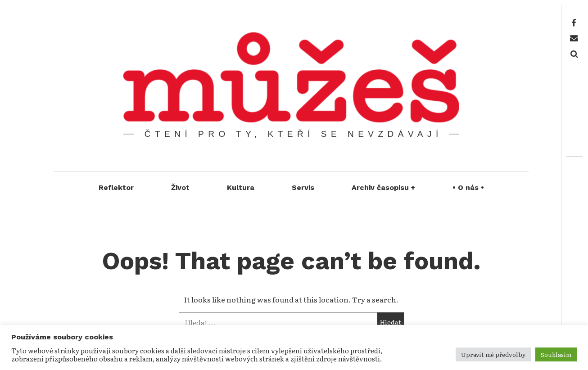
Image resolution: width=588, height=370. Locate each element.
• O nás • (468, 187)
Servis (303, 187)
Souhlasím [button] (556, 354)
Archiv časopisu (384, 187)
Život (180, 187)
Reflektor (116, 187)
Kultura (241, 187)
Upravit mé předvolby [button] (493, 354)
